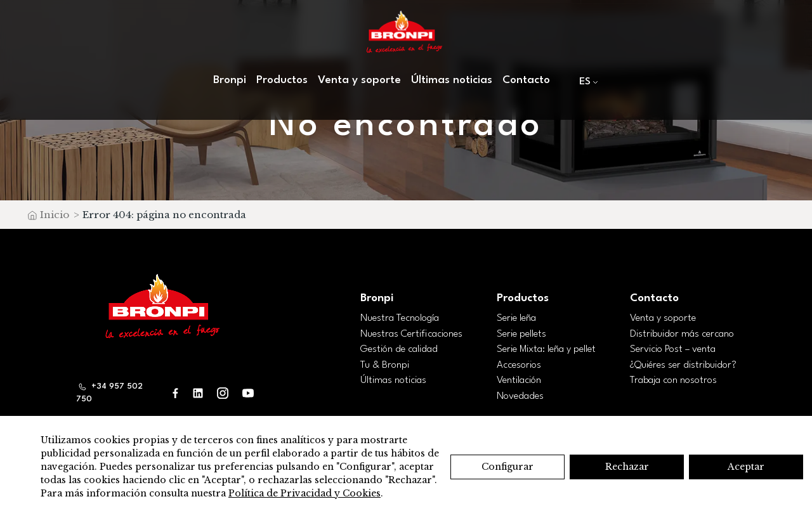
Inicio (55, 215)
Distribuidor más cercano (682, 334)
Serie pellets (521, 334)
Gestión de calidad (399, 349)
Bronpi (230, 80)
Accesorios (519, 365)
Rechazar (627, 467)
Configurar (507, 467)
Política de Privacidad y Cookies (304, 493)
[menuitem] (586, 81)
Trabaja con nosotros (673, 380)
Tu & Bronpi (385, 365)
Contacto (526, 80)
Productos (282, 80)
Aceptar (746, 467)
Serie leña (516, 318)
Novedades (520, 396)
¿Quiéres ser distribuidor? (683, 365)
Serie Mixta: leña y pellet (546, 349)
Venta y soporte (359, 80)
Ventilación (519, 380)
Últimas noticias (452, 80)
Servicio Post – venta (673, 349)
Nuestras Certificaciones (411, 334)
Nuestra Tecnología (400, 318)
